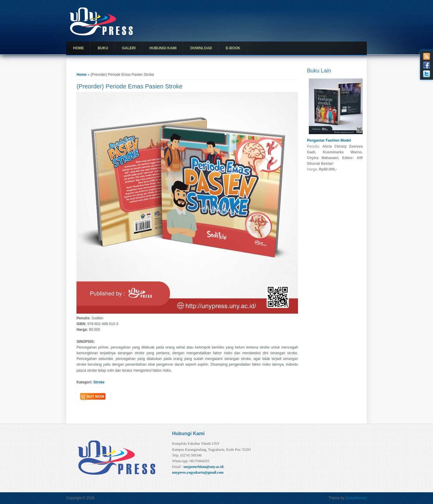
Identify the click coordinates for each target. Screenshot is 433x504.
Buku (103, 48)
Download (201, 48)
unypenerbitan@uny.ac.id (203, 467)
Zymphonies (356, 498)
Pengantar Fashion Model (329, 140)
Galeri (129, 48)
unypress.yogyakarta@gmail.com (198, 472)
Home (78, 48)
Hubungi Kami (163, 48)
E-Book (233, 48)
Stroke (99, 382)
